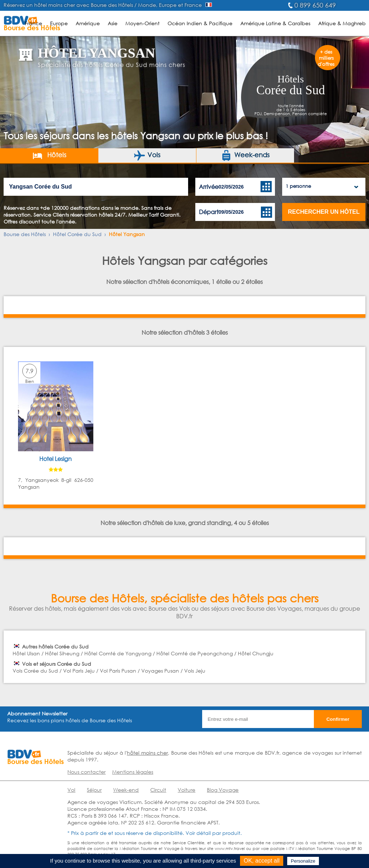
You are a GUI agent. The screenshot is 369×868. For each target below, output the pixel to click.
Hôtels (49, 155)
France (34, 23)
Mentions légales (133, 772)
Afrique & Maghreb (342, 23)
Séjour (94, 790)
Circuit (158, 790)
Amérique (88, 23)
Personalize (303, 861)
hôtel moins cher (147, 753)
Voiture (186, 790)
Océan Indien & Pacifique (200, 23)
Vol (71, 790)
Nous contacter (86, 772)
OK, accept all (262, 861)
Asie (113, 23)
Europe (59, 23)
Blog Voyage (223, 790)
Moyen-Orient (143, 23)
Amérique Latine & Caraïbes (275, 23)
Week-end (126, 790)
